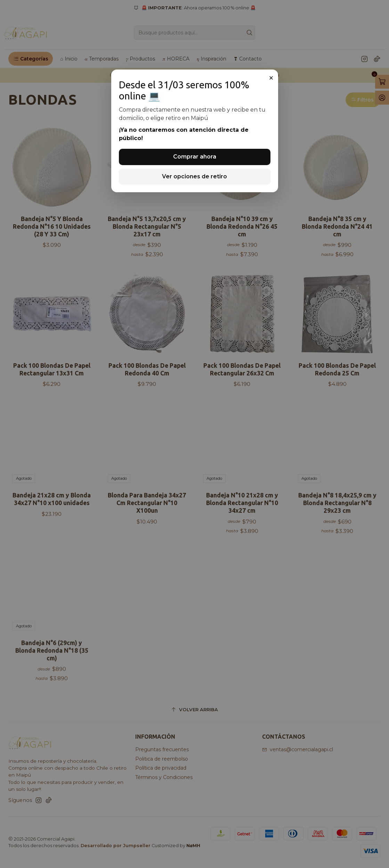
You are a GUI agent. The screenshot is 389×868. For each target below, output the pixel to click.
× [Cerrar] (271, 78)
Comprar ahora (195, 157)
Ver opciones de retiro (194, 176)
